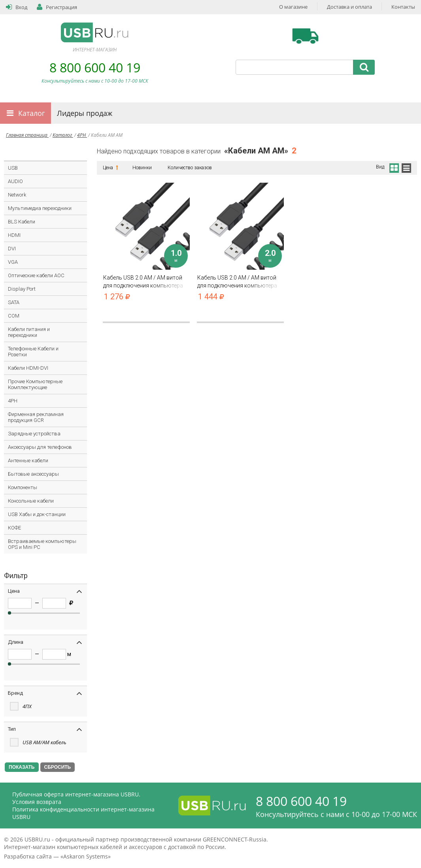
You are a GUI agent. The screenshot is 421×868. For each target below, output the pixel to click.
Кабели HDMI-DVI (28, 368)
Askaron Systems (86, 856)
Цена (110, 168)
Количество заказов (190, 168)
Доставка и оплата (349, 7)
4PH (82, 135)
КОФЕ (14, 528)
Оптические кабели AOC (36, 275)
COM (14, 316)
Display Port (22, 289)
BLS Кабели (22, 222)
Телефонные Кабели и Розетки (33, 352)
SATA (14, 302)
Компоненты (23, 487)
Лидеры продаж (85, 113)
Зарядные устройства (34, 434)
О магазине (293, 7)
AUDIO (15, 181)
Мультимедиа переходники (40, 208)
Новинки (142, 168)
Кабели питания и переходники (29, 332)
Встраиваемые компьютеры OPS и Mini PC (42, 544)
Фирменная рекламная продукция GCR (36, 417)
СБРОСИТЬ (58, 767)
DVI (12, 249)
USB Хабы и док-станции (37, 514)
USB (13, 168)
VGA (13, 262)
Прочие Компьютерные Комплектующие (35, 384)
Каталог (32, 113)
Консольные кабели (31, 501)
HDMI (14, 235)
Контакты (403, 7)
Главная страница (27, 135)
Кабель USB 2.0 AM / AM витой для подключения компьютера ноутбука (146, 282)
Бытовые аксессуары (33, 474)
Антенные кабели (28, 460)
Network (17, 195)
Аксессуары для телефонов (40, 447)
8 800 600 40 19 (95, 67)
